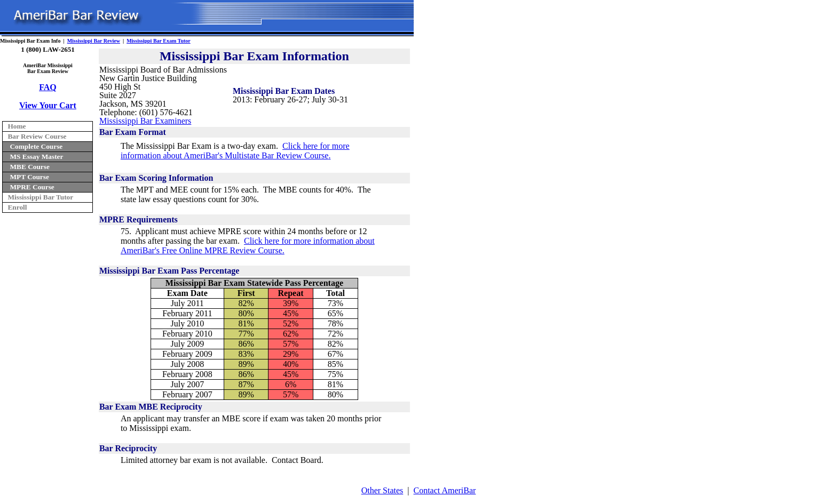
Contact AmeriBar (445, 490)
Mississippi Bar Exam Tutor (159, 41)
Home (17, 126)
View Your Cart (48, 105)
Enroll (17, 207)
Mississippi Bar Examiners (145, 121)
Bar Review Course (37, 136)
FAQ (48, 87)
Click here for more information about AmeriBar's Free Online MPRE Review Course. (248, 246)
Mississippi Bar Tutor (40, 197)
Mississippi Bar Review (94, 41)
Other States (382, 490)
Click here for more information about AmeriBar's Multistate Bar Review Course (235, 151)
